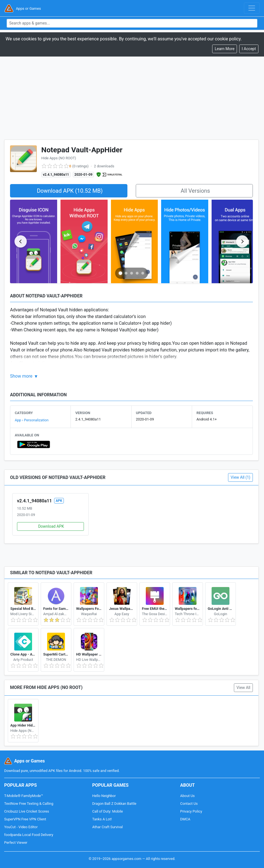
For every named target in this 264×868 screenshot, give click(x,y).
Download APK (51, 526)
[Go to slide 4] (137, 273)
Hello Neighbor (104, 796)
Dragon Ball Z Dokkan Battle (114, 804)
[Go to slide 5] (143, 273)
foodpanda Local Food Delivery (29, 835)
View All (243, 688)
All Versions (195, 191)
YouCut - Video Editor (21, 827)
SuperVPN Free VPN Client (25, 819)
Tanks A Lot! (102, 819)
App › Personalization (32, 420)
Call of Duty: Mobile (108, 811)
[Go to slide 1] (120, 273)
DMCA (185, 819)
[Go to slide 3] (132, 273)
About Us (187, 796)
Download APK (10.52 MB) (70, 191)
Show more (21, 376)
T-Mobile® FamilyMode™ (24, 796)
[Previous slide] (21, 241)
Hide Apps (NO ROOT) (59, 158)
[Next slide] (242, 241)
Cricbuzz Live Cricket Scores (27, 811)
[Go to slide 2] (126, 273)
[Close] (249, 49)
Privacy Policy (191, 811)
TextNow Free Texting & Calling (29, 804)
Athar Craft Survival (108, 827)
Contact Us (189, 804)
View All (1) (240, 477)
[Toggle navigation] (252, 8)
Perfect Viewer (16, 843)
